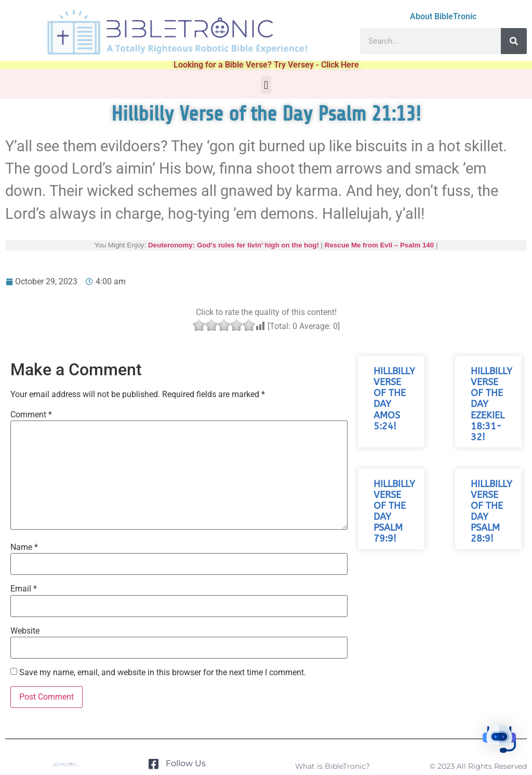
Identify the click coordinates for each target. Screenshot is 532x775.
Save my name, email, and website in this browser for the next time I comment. (163, 673)
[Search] (514, 41)
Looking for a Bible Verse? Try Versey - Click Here (266, 65)
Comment (31, 415)
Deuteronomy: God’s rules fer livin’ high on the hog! (234, 245)
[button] (266, 85)
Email (24, 589)
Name (24, 547)
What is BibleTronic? (332, 766)
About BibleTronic (443, 16)
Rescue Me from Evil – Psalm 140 (379, 245)
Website (25, 631)
